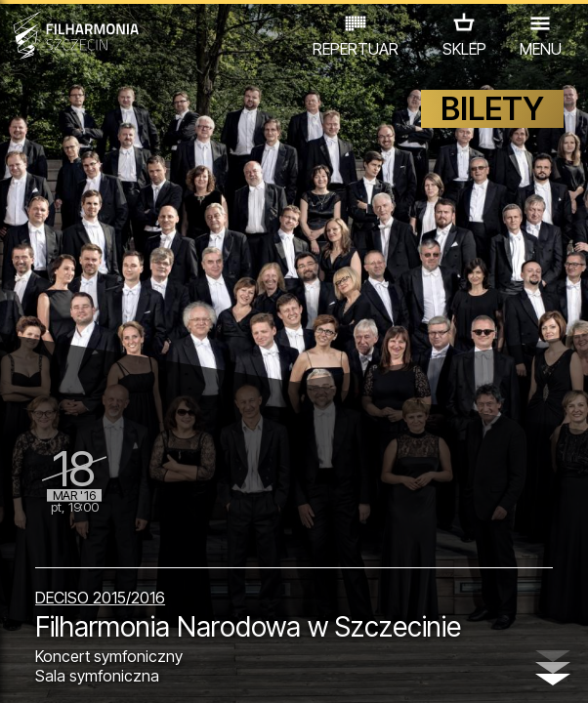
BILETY (492, 109)
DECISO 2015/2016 (100, 598)
